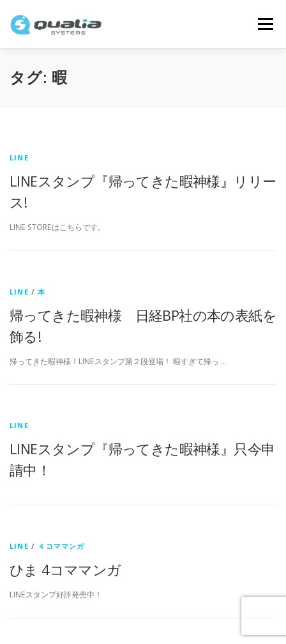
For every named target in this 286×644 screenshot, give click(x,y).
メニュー (265, 24)
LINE (19, 157)
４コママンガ (61, 546)
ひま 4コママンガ (65, 569)
